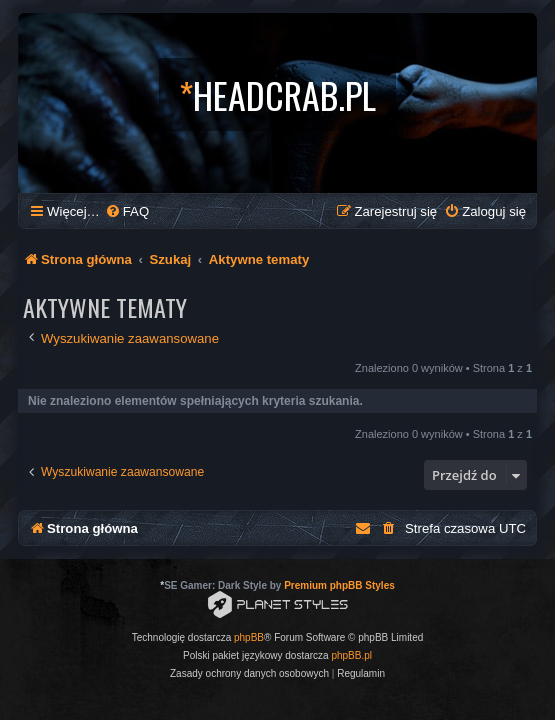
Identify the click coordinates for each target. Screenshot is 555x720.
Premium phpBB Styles (339, 585)
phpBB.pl (351, 655)
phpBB (249, 637)
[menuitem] (127, 211)
